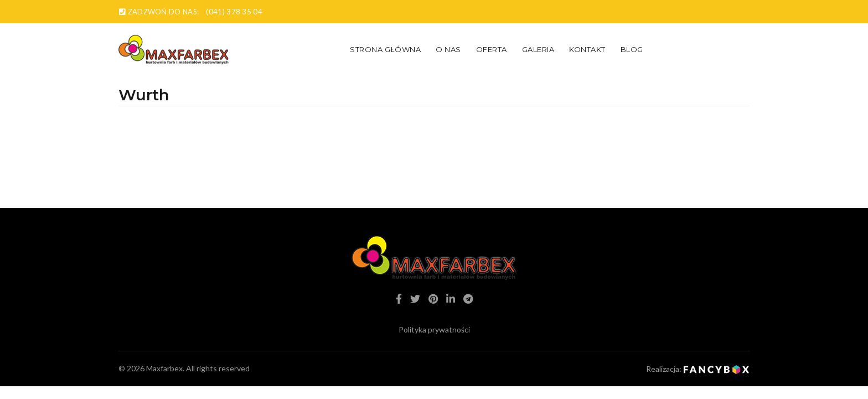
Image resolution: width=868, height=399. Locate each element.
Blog (632, 49)
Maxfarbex (164, 368)
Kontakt (587, 49)
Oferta (492, 49)
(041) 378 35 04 (234, 12)
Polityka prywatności (434, 329)
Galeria (538, 49)
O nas (448, 49)
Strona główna (385, 49)
